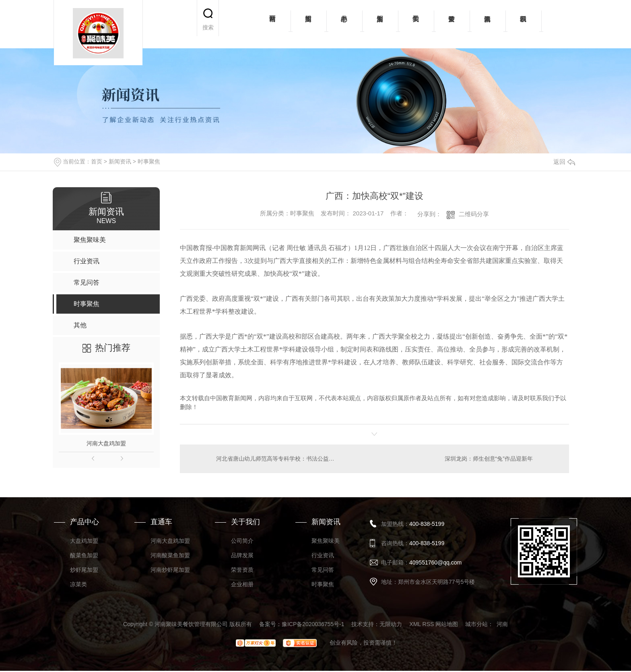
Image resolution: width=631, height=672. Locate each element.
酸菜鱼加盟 (84, 555)
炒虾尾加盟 (84, 570)
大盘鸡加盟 (84, 541)
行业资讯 (323, 555)
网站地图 (447, 624)
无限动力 (391, 624)
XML (415, 624)
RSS (428, 624)
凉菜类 (78, 584)
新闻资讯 (488, 24)
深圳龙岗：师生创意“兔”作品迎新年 (488, 459)
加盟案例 (380, 24)
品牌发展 (242, 555)
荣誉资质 (452, 24)
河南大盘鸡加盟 (106, 443)
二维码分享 (474, 214)
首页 (97, 161)
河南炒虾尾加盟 (170, 570)
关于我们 (416, 24)
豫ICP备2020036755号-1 (313, 624)
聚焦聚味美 (326, 541)
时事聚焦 (149, 161)
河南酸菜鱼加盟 (170, 555)
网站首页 (273, 24)
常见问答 (323, 570)
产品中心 (344, 24)
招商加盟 (308, 24)
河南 (502, 624)
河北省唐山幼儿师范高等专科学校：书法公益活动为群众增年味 (277, 459)
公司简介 (242, 541)
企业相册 (242, 584)
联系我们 (523, 24)
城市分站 (476, 624)
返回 (564, 162)
